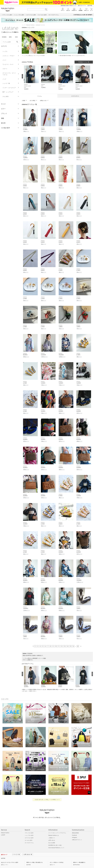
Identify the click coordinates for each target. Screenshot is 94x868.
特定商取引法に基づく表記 (55, 841)
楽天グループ (81, 6)
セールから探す (29, 836)
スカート (11, 69)
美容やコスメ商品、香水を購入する (35, 858)
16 (73, 642)
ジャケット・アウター (11, 56)
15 (70, 642)
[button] (32, 79)
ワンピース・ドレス (11, 64)
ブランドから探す (29, 829)
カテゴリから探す (29, 834)
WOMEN (4, 37)
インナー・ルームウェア (11, 88)
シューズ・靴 (11, 83)
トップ (23, 25)
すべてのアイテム (29, 839)
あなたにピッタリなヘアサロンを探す (10, 858)
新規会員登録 (75, 829)
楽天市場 (90, 6)
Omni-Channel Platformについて (56, 844)
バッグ (11, 79)
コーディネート (75, 96)
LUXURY (3, 831)
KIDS (16, 37)
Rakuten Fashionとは (54, 831)
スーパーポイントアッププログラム (57, 829)
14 (67, 642)
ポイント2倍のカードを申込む (57, 858)
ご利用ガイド (52, 834)
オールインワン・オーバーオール (11, 74)
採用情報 (27, 865)
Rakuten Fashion (30, 25)
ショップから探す (29, 831)
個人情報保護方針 (11, 865)
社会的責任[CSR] (20, 865)
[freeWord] (10, 42)
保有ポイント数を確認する (79, 858)
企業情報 (3, 865)
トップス (11, 51)
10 (56, 642)
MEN (10, 37)
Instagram (75, 833)
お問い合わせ (52, 836)
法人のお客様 (52, 839)
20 (78, 642)
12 (62, 642)
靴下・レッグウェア (11, 92)
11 (59, 642)
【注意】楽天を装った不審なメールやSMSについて (47, 795)
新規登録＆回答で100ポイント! (68, 6)
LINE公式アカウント (77, 836)
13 (65, 642)
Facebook (74, 831)
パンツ (11, 60)
